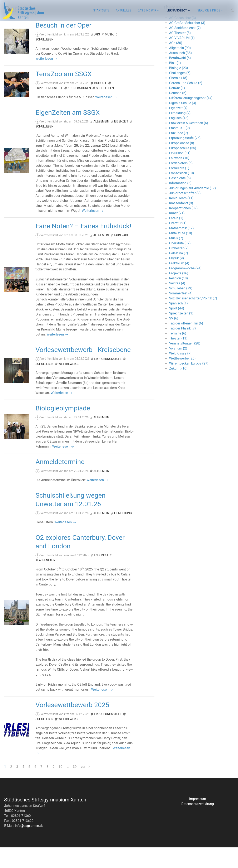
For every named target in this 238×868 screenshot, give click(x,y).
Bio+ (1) (175, 84)
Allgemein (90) (180, 69)
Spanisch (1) (178, 324)
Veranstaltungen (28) (185, 364)
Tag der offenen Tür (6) (186, 344)
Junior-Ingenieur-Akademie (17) (192, 209)
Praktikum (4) (179, 284)
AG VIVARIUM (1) (182, 59)
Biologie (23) (178, 89)
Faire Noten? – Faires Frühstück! (83, 247)
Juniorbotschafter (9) (185, 214)
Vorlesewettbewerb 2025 (72, 726)
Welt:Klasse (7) (180, 374)
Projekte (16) (179, 294)
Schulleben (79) (181, 309)
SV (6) (174, 339)
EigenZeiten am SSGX (68, 133)
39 (75, 788)
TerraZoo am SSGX (64, 95)
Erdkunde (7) (178, 154)
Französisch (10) (181, 194)
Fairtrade (121, 256)
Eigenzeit (121, 142)
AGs (97, 55)
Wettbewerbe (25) (182, 379)
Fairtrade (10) (179, 179)
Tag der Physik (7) (182, 349)
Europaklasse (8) (182, 164)
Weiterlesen (47, 79)
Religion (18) (178, 299)
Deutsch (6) (178, 114)
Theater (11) (178, 359)
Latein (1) (176, 239)
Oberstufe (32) (180, 264)
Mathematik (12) (181, 249)
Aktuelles (123, 10)
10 (60, 788)
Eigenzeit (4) (178, 129)
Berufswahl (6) (180, 79)
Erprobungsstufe (49, 109)
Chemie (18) (178, 99)
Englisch (101, 576)
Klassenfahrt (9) (181, 224)
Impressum (198, 820)
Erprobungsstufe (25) (185, 159)
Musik (109, 55)
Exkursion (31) (180, 174)
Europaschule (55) (183, 169)
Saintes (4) (177, 304)
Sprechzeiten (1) (181, 334)
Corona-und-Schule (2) (186, 104)
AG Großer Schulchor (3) (187, 44)
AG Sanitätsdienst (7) (185, 49)
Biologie (100, 104)
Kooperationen (79, 109)
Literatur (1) (178, 244)
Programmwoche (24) (185, 289)
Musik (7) (176, 259)
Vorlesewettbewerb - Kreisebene (83, 371)
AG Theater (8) (180, 54)
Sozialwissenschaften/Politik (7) (193, 319)
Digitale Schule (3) (182, 124)
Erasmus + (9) (179, 149)
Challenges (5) (180, 94)
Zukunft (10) (178, 389)
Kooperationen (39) (183, 229)
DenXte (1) (177, 109)
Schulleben (44, 60)
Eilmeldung (123, 534)
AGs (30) (176, 64)
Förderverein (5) (181, 184)
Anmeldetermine (60, 483)
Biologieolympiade (63, 429)
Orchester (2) (179, 269)
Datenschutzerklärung (198, 825)
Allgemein (101, 142)
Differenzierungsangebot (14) (191, 119)
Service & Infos (211, 10)
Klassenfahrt (46, 581)
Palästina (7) (178, 274)
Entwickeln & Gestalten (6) (189, 144)
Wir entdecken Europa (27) (189, 384)
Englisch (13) (179, 139)
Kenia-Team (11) (181, 219)
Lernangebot (179, 10)
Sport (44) (177, 329)
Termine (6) (178, 354)
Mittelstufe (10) (180, 254)
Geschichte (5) (180, 199)
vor (85, 788)
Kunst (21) (177, 234)
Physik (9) (176, 279)
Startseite (101, 10)
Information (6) (180, 204)
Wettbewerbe (69, 385)
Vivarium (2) (178, 369)
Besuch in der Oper (63, 46)
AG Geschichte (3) (182, 39)
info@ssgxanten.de (29, 847)
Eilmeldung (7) (180, 134)
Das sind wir (149, 10)
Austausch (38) (180, 74)
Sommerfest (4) (181, 314)
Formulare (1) (179, 189)
